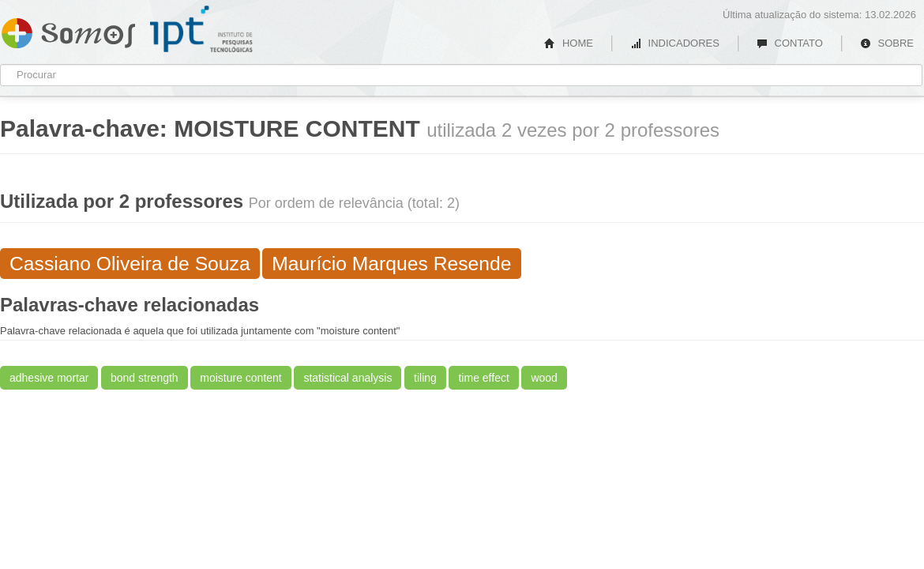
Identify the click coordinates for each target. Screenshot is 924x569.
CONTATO (790, 43)
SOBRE (887, 43)
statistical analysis (347, 378)
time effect (483, 378)
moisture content (241, 378)
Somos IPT (68, 30)
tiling (425, 378)
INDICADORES (675, 43)
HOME (569, 43)
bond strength (145, 378)
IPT (201, 29)
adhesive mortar (49, 378)
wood (544, 378)
